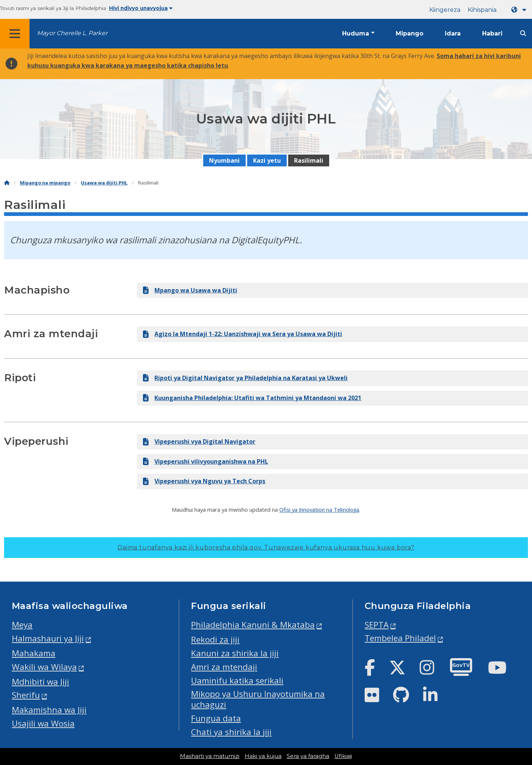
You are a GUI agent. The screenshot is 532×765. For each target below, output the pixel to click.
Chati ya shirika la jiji (231, 732)
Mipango (410, 33)
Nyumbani (224, 160)
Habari (492, 33)
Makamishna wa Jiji (49, 710)
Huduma (356, 33)
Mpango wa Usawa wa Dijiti (190, 290)
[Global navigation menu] (15, 34)
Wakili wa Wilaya (44, 667)
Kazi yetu (267, 160)
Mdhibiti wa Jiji (40, 682)
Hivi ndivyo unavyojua (141, 8)
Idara (453, 33)
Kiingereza (445, 10)
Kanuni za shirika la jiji (235, 653)
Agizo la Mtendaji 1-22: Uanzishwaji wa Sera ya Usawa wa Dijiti (243, 334)
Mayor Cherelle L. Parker (72, 33)
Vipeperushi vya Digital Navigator (199, 441)
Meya (22, 625)
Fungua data (216, 718)
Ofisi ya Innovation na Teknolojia (319, 510)
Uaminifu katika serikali (237, 681)
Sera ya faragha (308, 756)
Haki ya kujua (263, 756)
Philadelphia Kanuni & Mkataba (253, 625)
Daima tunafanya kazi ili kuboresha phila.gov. (266, 547)
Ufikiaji (343, 756)
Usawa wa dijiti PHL (104, 183)
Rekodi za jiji (215, 639)
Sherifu (26, 695)
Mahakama (34, 653)
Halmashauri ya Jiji (48, 638)
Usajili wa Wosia (43, 723)
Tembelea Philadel (400, 638)
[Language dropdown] (520, 10)
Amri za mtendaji (224, 667)
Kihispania (482, 10)
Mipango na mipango (45, 183)
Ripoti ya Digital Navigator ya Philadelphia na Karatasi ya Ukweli (245, 378)
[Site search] (523, 33)
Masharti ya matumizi (210, 756)
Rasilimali (309, 160)
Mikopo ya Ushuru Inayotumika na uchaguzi (258, 699)
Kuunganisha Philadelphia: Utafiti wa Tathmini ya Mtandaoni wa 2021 (252, 398)
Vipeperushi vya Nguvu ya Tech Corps (204, 481)
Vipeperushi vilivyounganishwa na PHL (206, 461)
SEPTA (377, 625)
